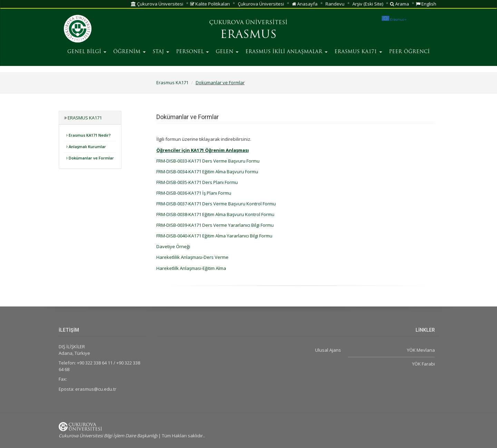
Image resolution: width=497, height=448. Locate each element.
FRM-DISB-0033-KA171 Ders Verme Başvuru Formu (208, 161)
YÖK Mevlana (421, 350)
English (426, 4)
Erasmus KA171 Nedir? (89, 135)
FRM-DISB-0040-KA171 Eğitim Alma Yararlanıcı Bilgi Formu (214, 236)
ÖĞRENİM (129, 52)
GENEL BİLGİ (87, 52)
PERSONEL (192, 52)
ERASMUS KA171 (358, 52)
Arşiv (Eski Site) (368, 4)
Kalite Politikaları (210, 4)
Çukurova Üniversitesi (157, 4)
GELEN (227, 52)
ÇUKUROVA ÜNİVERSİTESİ (248, 23)
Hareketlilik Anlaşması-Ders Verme (192, 257)
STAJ (161, 52)
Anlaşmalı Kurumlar (86, 147)
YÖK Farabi (423, 364)
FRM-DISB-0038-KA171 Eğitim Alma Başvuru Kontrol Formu (215, 214)
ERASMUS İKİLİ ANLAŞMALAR (286, 52)
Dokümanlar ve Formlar (220, 82)
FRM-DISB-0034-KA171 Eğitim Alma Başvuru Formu (207, 172)
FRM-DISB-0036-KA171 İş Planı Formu (194, 193)
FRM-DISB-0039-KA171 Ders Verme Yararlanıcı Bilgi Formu (215, 225)
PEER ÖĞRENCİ (409, 52)
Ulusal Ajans (328, 350)
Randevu (335, 4)
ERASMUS (248, 35)
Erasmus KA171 (172, 82)
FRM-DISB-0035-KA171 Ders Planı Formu (197, 182)
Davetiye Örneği (173, 246)
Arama (399, 4)
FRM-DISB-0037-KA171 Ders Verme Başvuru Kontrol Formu (216, 204)
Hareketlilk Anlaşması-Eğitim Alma (191, 268)
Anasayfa (305, 4)
